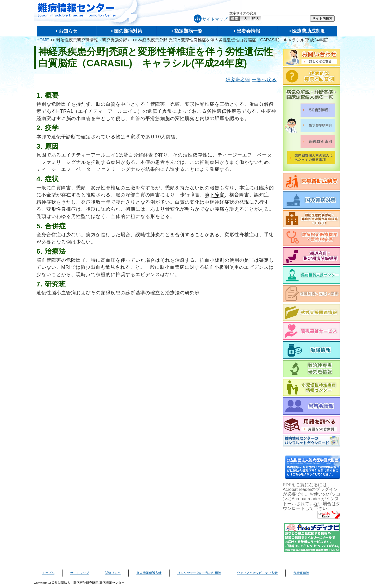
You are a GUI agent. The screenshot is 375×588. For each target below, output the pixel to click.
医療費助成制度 (309, 31)
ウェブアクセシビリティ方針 (257, 573)
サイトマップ (215, 19)
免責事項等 (301, 573)
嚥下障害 (215, 195)
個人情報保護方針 (149, 573)
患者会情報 (248, 31)
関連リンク (113, 573)
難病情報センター (77, 10)
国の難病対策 (128, 31)
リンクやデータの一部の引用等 (199, 573)
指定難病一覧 (188, 31)
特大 (256, 19)
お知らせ (68, 31)
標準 (235, 19)
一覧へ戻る (264, 80)
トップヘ (48, 573)
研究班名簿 (238, 80)
